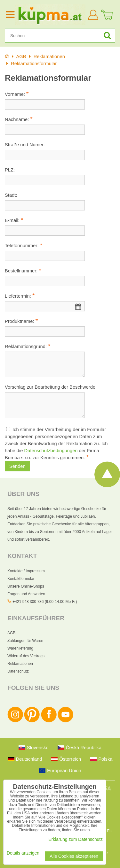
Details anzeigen (23, 853)
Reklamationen (20, 664)
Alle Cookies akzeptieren (74, 856)
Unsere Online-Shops (26, 586)
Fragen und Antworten (26, 594)
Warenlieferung (20, 648)
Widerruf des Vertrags (26, 656)
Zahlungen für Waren (25, 641)
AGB (11, 633)
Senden (17, 466)
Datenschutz (18, 671)
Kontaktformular (21, 579)
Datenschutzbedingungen (51, 451)
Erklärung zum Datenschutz (76, 839)
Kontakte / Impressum (26, 571)
